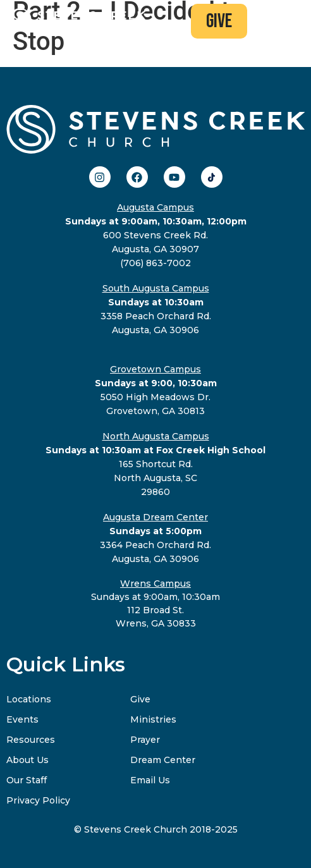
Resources (31, 740)
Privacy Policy (38, 800)
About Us (27, 760)
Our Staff (27, 780)
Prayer (145, 740)
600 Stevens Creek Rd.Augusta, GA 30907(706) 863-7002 (156, 235)
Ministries (153, 719)
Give (140, 699)
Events (22, 719)
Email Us (150, 780)
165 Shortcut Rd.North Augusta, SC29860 (155, 464)
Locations (29, 699)
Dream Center (163, 760)
